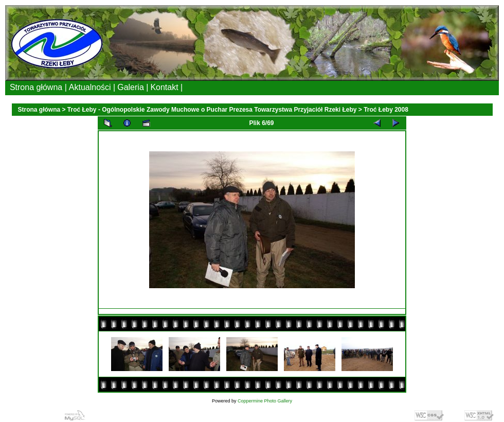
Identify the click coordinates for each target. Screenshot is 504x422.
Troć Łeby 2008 (386, 110)
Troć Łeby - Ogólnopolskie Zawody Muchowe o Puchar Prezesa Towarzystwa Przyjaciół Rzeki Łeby (212, 110)
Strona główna (39, 110)
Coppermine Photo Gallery (265, 401)
